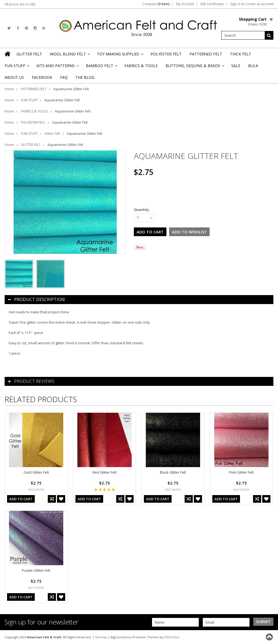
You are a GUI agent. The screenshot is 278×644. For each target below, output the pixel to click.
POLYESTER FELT (166, 54)
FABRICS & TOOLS (141, 66)
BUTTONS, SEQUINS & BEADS (195, 67)
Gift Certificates (212, 4)
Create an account (259, 4)
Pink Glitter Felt (241, 472)
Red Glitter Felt (105, 472)
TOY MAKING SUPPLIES (120, 56)
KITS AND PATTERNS (57, 67)
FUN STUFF (17, 67)
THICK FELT (241, 54)
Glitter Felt (52, 134)
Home (9, 89)
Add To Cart (21, 499)
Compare (156, 4)
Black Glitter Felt (173, 472)
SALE (236, 66)
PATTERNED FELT (206, 54)
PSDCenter (172, 637)
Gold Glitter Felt (36, 472)
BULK (253, 66)
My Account (185, 4)
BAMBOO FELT (101, 67)
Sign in (235, 4)
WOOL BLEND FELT (69, 56)
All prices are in (20, 4)
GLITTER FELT (29, 54)
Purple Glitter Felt (36, 570)
